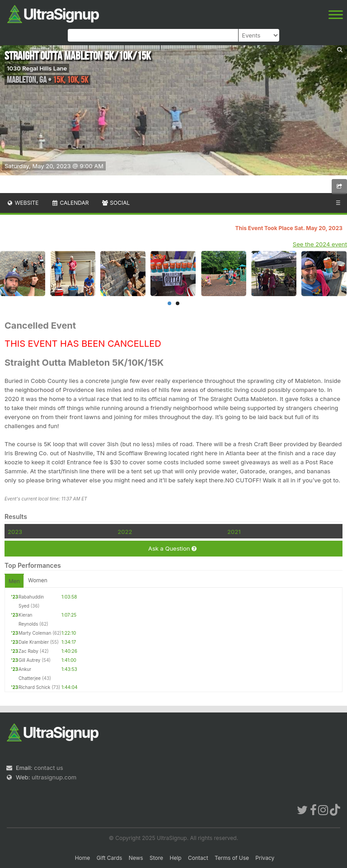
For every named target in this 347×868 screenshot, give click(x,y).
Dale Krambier (34, 642)
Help (175, 858)
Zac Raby (28, 651)
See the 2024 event (320, 244)
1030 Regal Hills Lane (37, 68)
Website (23, 203)
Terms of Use (232, 858)
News (136, 858)
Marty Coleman (35, 633)
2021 (234, 532)
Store (156, 858)
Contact (198, 858)
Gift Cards (110, 858)
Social (115, 203)
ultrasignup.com (54, 777)
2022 (125, 532)
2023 (15, 532)
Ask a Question (172, 549)
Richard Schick (34, 687)
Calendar (70, 203)
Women (38, 580)
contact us (48, 768)
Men (14, 581)
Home (83, 858)
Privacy (265, 858)
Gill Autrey (29, 660)
